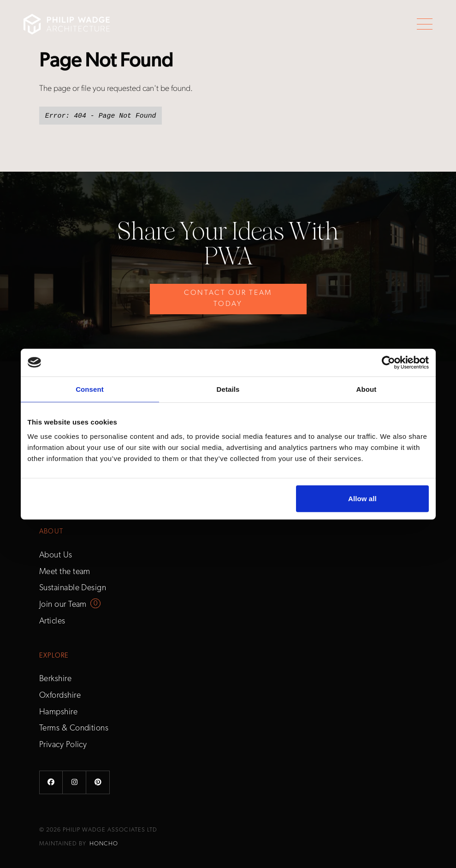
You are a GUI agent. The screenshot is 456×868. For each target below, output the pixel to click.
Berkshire (55, 679)
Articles (52, 621)
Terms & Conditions (74, 728)
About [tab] (367, 389)
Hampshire (58, 712)
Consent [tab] (90, 389)
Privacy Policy (63, 745)
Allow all (362, 499)
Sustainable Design (73, 588)
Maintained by (79, 844)
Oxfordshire (60, 696)
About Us (56, 555)
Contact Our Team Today (228, 299)
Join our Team (63, 605)
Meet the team (65, 572)
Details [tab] (228, 389)
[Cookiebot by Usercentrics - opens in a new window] (388, 362)
